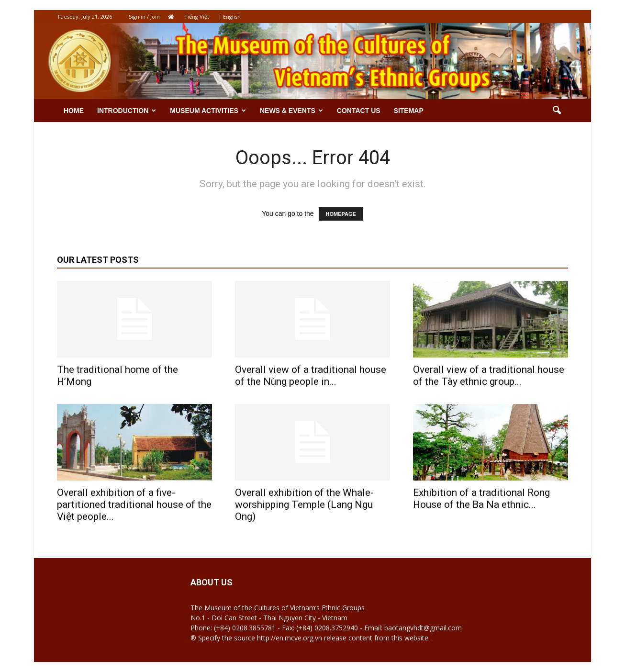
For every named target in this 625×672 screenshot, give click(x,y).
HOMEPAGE (341, 214)
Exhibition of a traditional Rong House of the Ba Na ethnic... (481, 498)
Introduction (127, 111)
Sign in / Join (144, 17)
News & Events (291, 111)
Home (74, 111)
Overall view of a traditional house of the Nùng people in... (311, 375)
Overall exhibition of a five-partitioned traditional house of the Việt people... (134, 504)
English (232, 17)
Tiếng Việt (197, 17)
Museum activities (208, 111)
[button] (557, 111)
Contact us (359, 111)
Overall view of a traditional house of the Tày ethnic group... (489, 375)
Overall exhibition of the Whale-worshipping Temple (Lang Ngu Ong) (304, 504)
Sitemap (409, 111)
